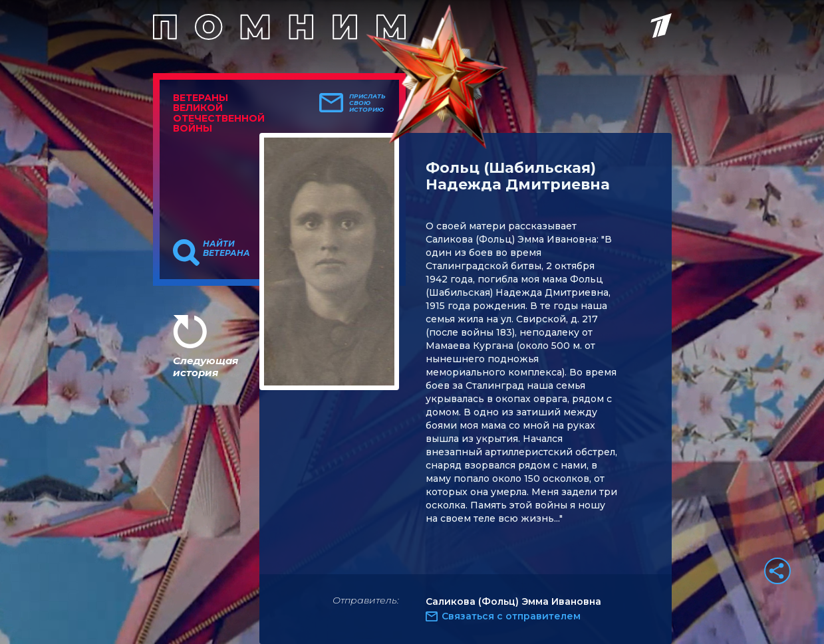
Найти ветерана (226, 249)
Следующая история (206, 367)
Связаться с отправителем (511, 616)
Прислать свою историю (367, 103)
